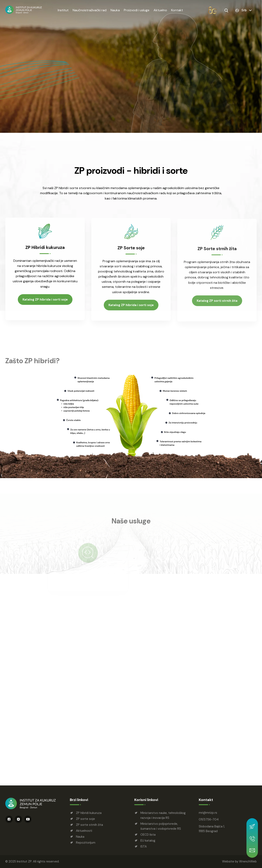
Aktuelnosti (84, 831)
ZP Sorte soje (131, 250)
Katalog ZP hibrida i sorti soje (45, 301)
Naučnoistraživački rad (90, 10)
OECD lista (148, 835)
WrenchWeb (248, 861)
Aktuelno (160, 10)
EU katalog (148, 841)
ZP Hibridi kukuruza (45, 249)
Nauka (115, 10)
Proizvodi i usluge (137, 10)
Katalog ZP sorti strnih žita (217, 304)
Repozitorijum (86, 843)
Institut (63, 10)
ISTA (144, 846)
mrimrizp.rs (208, 813)
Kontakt (177, 10)
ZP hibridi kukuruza (89, 813)
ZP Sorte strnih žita (217, 252)
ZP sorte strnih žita (89, 825)
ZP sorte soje (85, 819)
